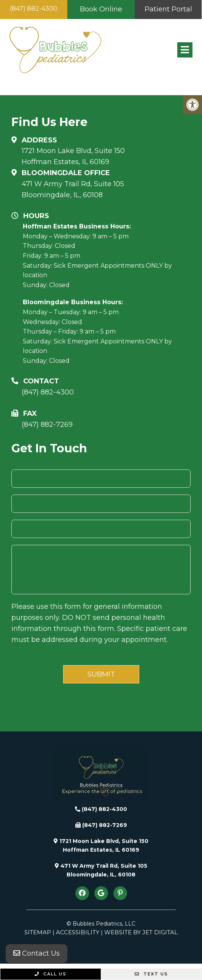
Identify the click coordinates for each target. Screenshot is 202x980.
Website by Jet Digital (141, 932)
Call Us (51, 974)
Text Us (151, 974)
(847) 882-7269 (47, 425)
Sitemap (38, 932)
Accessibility (78, 932)
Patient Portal (168, 9)
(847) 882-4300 (34, 9)
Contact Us (37, 953)
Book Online (101, 9)
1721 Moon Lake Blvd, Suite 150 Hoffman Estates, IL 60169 (73, 156)
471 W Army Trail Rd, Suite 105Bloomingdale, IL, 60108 (73, 189)
